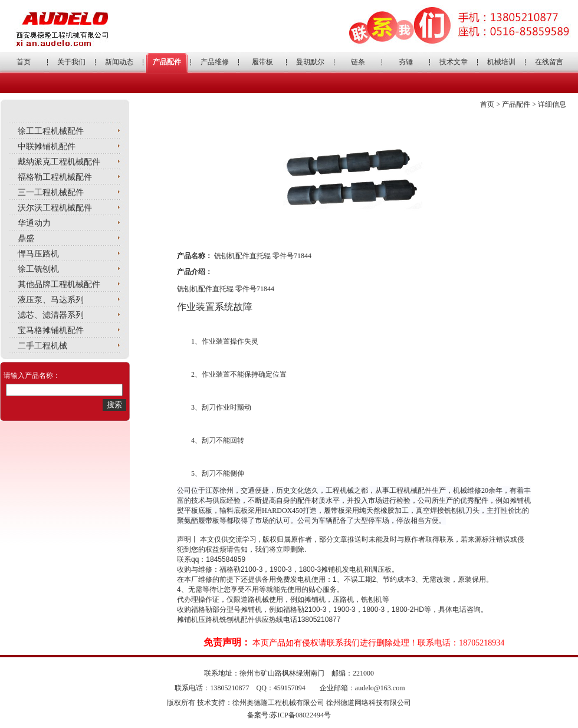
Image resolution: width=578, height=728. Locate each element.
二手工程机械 (42, 346)
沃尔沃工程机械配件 (55, 208)
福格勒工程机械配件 (55, 177)
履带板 (262, 62)
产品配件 (167, 62)
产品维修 (215, 62)
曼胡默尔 (310, 62)
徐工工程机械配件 (51, 131)
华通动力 (34, 223)
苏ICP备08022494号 (301, 715)
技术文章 (454, 62)
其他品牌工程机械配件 (59, 284)
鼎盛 (26, 238)
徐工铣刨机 (38, 269)
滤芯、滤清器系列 (51, 315)
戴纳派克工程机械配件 (59, 162)
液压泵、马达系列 (51, 300)
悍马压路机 (38, 254)
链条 (358, 62)
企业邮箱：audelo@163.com (362, 688)
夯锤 (406, 62)
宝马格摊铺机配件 (51, 330)
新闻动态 (119, 62)
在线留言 (549, 62)
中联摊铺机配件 (47, 146)
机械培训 (501, 62)
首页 (24, 62)
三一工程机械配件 (51, 192)
